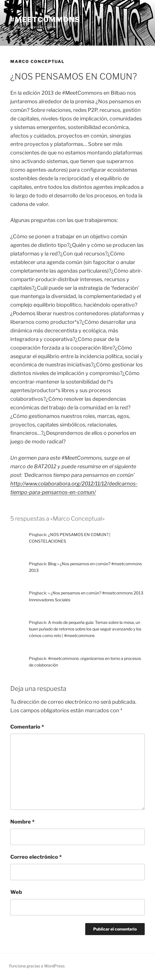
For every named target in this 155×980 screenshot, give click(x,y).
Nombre (22, 822)
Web (16, 892)
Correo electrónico (36, 857)
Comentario (27, 727)
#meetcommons (45, 20)
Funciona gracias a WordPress (37, 966)
